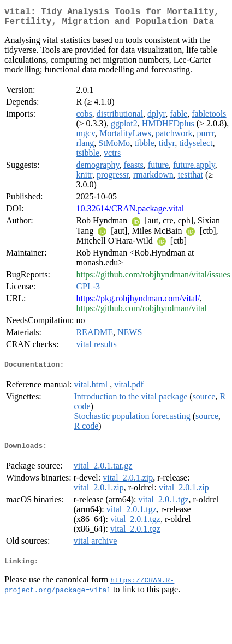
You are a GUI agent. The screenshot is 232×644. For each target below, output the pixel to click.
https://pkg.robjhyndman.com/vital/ (138, 303)
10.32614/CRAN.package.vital (130, 213)
